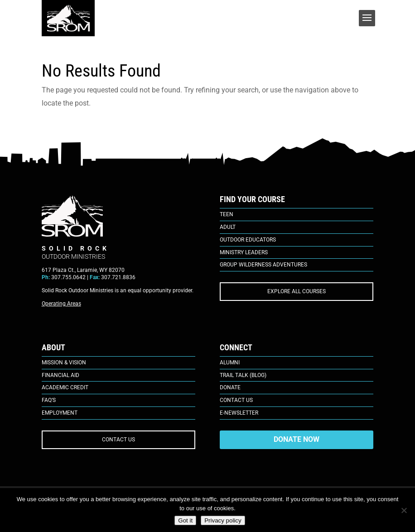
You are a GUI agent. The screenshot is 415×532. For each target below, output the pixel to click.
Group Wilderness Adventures (263, 265)
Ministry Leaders (244, 252)
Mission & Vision (64, 363)
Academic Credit (65, 387)
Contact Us (236, 400)
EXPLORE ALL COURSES (297, 291)
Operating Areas (61, 304)
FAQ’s (49, 400)
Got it (185, 520)
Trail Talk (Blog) (243, 375)
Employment (60, 413)
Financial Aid (60, 375)
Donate (230, 387)
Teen (227, 214)
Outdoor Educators (248, 240)
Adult (228, 227)
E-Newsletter (239, 413)
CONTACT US (118, 440)
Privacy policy (223, 520)
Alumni (230, 363)
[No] (404, 510)
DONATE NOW (297, 439)
